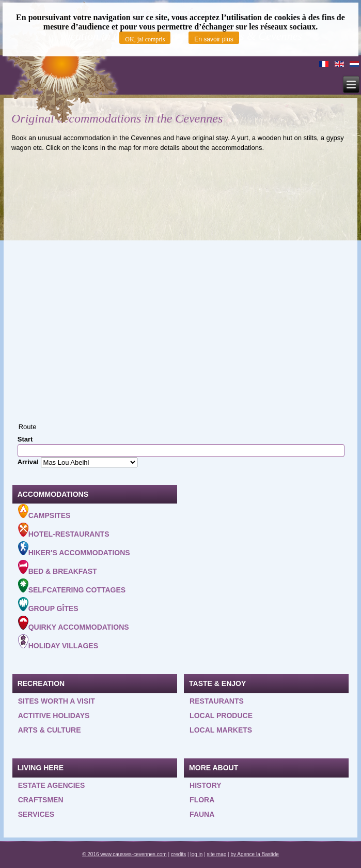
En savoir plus (214, 39)
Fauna (202, 814)
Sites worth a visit (57, 701)
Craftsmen (41, 800)
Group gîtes (48, 605)
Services (36, 814)
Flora (202, 800)
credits (178, 854)
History (205, 785)
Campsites (44, 512)
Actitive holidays (54, 715)
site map (217, 854)
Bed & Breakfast (58, 568)
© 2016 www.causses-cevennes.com (124, 854)
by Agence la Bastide (254, 854)
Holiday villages (58, 642)
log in (196, 854)
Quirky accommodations (74, 623)
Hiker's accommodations (74, 549)
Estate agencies (52, 785)
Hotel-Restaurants (64, 530)
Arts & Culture (50, 730)
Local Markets (221, 730)
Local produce (221, 715)
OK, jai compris (145, 39)
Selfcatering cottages (72, 586)
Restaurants (217, 701)
